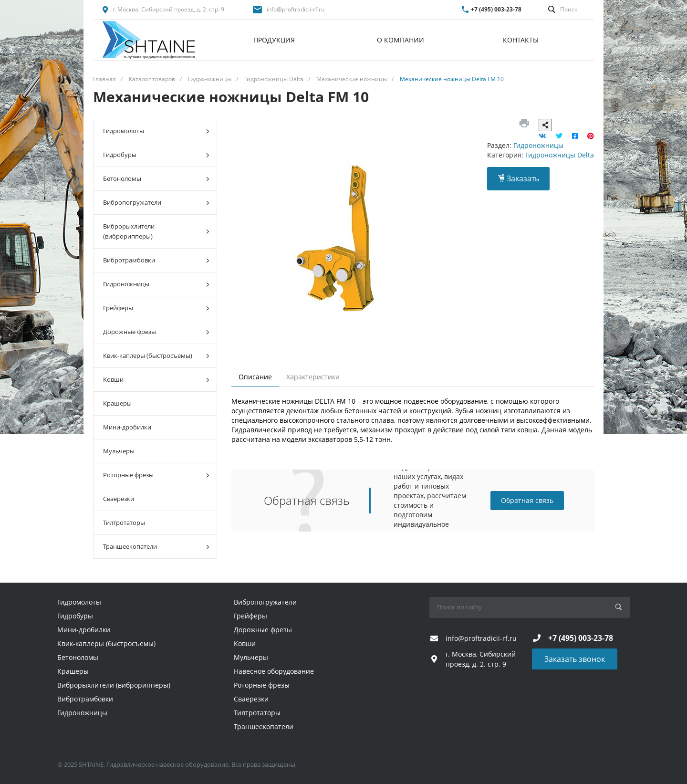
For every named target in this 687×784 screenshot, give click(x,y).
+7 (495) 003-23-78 (496, 9)
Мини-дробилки (127, 427)
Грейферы (156, 308)
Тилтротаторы (124, 523)
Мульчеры (119, 451)
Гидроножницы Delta (560, 155)
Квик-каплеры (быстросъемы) (156, 356)
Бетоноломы (156, 179)
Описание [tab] (255, 377)
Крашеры (117, 403)
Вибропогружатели (156, 203)
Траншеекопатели (156, 547)
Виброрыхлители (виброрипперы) (156, 231)
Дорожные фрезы (156, 332)
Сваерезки (119, 499)
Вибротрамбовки (156, 260)
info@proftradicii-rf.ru (296, 9)
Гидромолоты (156, 131)
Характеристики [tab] (313, 377)
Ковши (156, 380)
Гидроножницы (156, 284)
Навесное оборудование (274, 671)
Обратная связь (527, 500)
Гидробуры (156, 155)
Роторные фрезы (156, 475)
